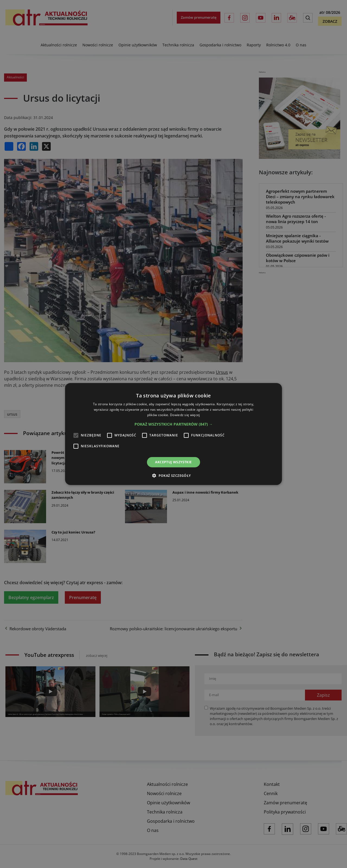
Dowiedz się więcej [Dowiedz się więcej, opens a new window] (185, 415)
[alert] (173, 434)
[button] (174, 424)
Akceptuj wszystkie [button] (173, 462)
